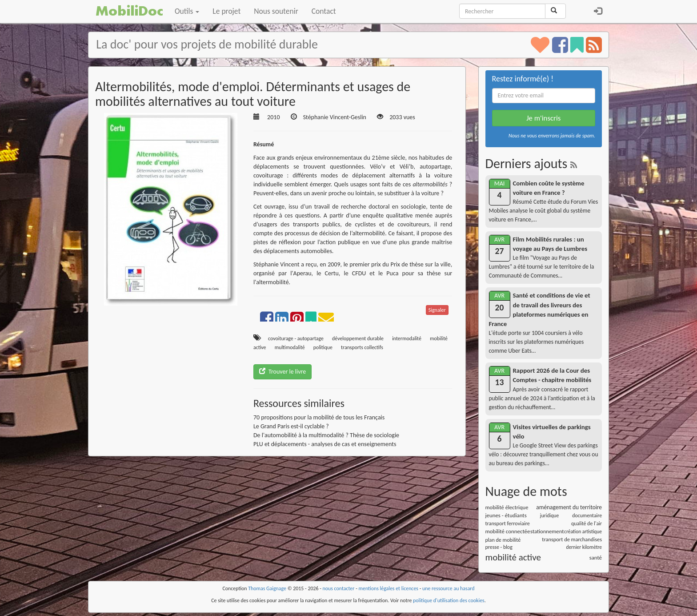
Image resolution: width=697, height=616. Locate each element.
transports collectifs (362, 347)
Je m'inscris (543, 118)
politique (323, 347)
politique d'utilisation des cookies (449, 600)
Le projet (226, 11)
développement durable (358, 338)
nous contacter (339, 588)
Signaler (437, 310)
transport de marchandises (572, 539)
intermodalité (407, 338)
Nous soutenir (276, 11)
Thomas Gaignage (267, 588)
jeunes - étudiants (506, 515)
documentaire (587, 515)
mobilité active (513, 557)
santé (596, 558)
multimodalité (290, 347)
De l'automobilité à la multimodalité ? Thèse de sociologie (326, 435)
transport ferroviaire (508, 523)
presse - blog (499, 547)
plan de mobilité (503, 540)
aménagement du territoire (569, 507)
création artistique (583, 531)
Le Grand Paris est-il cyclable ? (291, 426)
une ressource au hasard (449, 588)
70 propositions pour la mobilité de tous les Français (319, 417)
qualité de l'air (587, 523)
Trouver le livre (282, 372)
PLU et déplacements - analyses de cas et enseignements (325, 444)
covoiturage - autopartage (296, 338)
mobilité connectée (508, 531)
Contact (324, 11)
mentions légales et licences (388, 588)
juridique (549, 515)
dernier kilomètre (584, 547)
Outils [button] (187, 11)
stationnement (547, 531)
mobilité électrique (507, 507)
